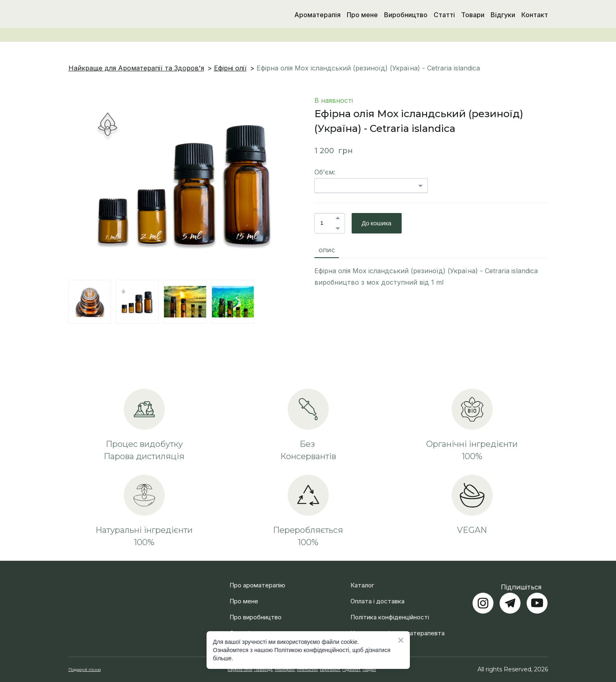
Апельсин (307, 670)
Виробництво (406, 15)
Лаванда (263, 670)
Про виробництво (256, 617)
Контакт (535, 15)
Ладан (369, 670)
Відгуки (503, 15)
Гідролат (351, 670)
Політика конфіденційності (390, 617)
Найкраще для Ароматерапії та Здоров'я (136, 68)
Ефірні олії (230, 68)
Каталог (362, 585)
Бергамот (330, 670)
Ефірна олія (240, 670)
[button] (338, 218)
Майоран (285, 670)
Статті (444, 15)
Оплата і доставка (377, 601)
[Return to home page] (111, 15)
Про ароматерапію (257, 585)
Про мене (362, 15)
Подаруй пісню (85, 670)
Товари (473, 15)
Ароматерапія (317, 15)
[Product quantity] (328, 223)
